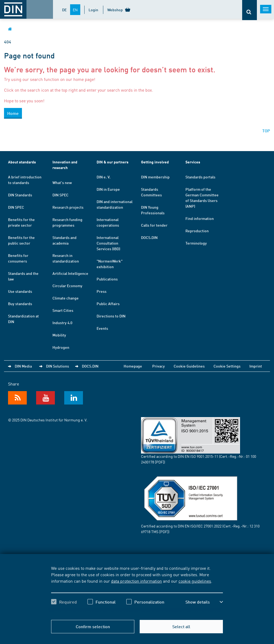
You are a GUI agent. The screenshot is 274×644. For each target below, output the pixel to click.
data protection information (136, 581)
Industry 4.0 (62, 323)
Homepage (133, 366)
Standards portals (200, 177)
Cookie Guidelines (189, 366)
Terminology (196, 243)
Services (193, 162)
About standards (22, 162)
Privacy (159, 366)
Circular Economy (67, 286)
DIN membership (155, 177)
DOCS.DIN (149, 237)
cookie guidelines (195, 581)
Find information (200, 218)
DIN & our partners (113, 162)
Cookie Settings (227, 366)
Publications (107, 279)
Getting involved (155, 162)
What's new (62, 182)
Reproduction (197, 231)
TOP (266, 131)
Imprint (256, 366)
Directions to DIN (111, 316)
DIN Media (23, 366)
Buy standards (20, 304)
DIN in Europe (108, 189)
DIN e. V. (104, 177)
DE (64, 10)
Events (102, 328)
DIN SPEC (16, 207)
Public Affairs (108, 304)
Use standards (20, 291)
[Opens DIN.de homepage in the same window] (10, 29)
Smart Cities (63, 310)
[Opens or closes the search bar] (250, 10)
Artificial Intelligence (70, 273)
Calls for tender (154, 225)
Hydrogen (61, 347)
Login (93, 10)
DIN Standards (20, 195)
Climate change (66, 298)
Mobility (59, 335)
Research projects (68, 207)
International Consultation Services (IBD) (108, 243)
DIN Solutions (58, 366)
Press (102, 291)
